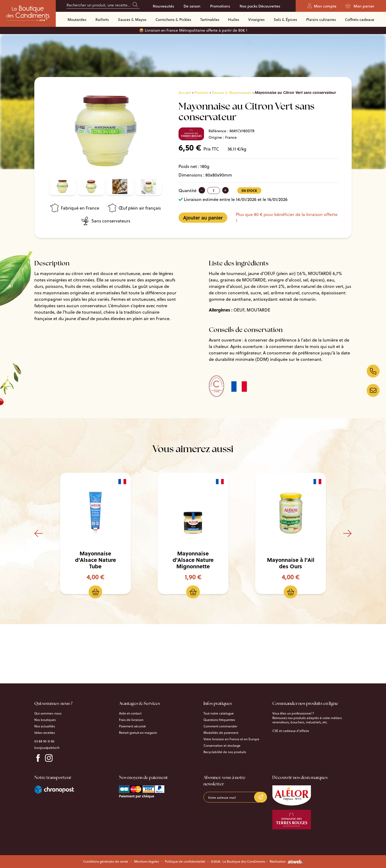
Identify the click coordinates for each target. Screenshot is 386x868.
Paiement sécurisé (132, 726)
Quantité (188, 191)
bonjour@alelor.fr (47, 748)
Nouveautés (163, 6)
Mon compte (322, 6)
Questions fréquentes (219, 720)
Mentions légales (146, 862)
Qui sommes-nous (48, 713)
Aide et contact (130, 713)
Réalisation (286, 862)
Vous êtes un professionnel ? (293, 713)
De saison (192, 6)
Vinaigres (256, 20)
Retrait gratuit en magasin (138, 733)
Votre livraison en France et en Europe (231, 739)
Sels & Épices (285, 20)
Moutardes (77, 20)
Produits (201, 93)
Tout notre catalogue (219, 713)
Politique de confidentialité (185, 862)
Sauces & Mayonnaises (232, 93)
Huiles (234, 20)
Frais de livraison (131, 720)
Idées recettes (45, 733)
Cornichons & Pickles (173, 20)
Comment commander (220, 726)
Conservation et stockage (222, 746)
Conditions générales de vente (106, 862)
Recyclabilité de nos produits (225, 752)
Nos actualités (45, 726)
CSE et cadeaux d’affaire (291, 731)
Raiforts (102, 20)
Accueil (185, 93)
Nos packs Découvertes (260, 6)
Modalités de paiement (221, 733)
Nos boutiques (45, 720)
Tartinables (210, 20)
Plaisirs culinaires (321, 20)
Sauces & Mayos (132, 20)
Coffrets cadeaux (360, 20)
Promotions (220, 6)
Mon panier (360, 6)
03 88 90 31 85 (44, 741)
